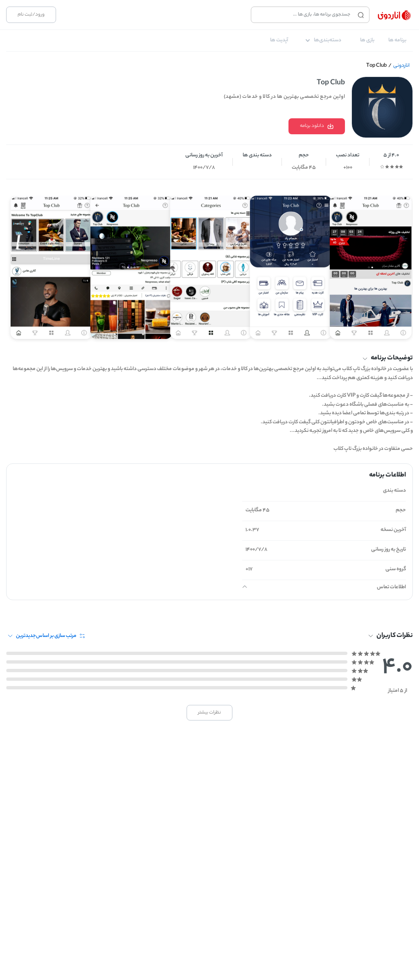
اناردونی (401, 66)
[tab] (397, 41)
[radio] (401, 167)
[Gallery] (209, 264)
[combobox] (303, 15)
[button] (209, 359)
